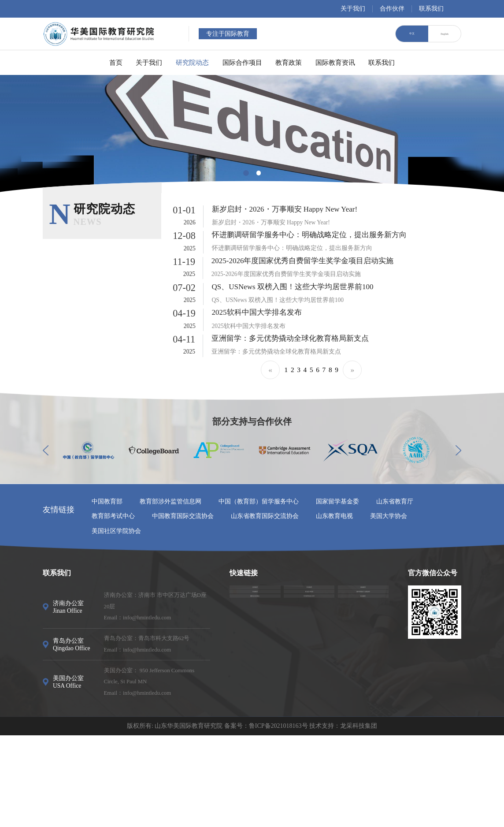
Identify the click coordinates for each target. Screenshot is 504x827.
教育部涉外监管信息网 (170, 593)
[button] (246, 173)
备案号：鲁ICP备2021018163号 (266, 818)
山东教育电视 (334, 608)
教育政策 (302, 62)
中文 (412, 34)
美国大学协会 (389, 608)
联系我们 (431, 9)
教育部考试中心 (113, 608)
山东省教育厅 (395, 593)
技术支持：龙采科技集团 (343, 818)
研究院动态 (177, 62)
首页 (74, 62)
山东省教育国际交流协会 (265, 608)
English (445, 34)
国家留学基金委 (337, 593)
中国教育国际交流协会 (183, 608)
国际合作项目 (241, 62)
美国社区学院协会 (116, 622)
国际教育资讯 (363, 62)
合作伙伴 (392, 9)
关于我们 (353, 9)
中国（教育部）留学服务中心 (259, 593)
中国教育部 (107, 593)
